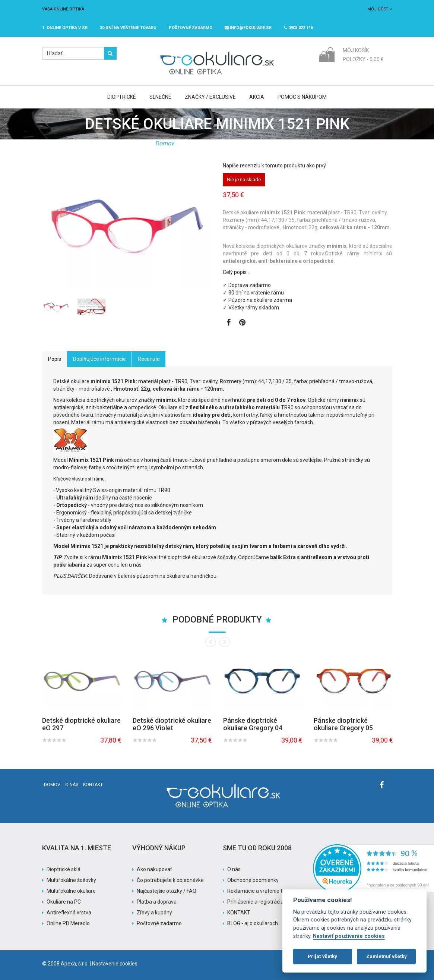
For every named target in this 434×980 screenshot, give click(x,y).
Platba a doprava (157, 902)
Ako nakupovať (154, 869)
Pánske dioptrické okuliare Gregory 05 (343, 724)
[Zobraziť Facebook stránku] (229, 323)
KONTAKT (239, 913)
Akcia (257, 97)
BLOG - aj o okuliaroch (253, 923)
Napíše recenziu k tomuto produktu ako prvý (274, 166)
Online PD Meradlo (68, 923)
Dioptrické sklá (64, 869)
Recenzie (149, 359)
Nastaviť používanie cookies (349, 936)
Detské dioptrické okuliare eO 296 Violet (172, 724)
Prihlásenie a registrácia (255, 902)
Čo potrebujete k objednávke (170, 880)
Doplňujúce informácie (99, 359)
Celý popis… (236, 272)
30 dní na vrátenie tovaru (128, 28)
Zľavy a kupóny (154, 913)
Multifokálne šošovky (71, 880)
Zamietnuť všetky (387, 956)
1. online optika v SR (65, 28)
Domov (164, 143)
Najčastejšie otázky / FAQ (167, 891)
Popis (55, 359)
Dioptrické (122, 97)
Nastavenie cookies (115, 964)
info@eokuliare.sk (248, 28)
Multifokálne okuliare (71, 891)
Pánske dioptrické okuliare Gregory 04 (253, 724)
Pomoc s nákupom (302, 97)
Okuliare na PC (64, 902)
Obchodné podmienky (253, 880)
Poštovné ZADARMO (191, 28)
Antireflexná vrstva (69, 913)
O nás (72, 785)
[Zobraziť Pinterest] (242, 323)
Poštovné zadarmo (159, 923)
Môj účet (380, 9)
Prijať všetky (322, 956)
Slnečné (160, 97)
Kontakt (93, 785)
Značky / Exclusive (210, 97)
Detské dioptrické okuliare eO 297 (81, 724)
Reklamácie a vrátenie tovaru (262, 891)
